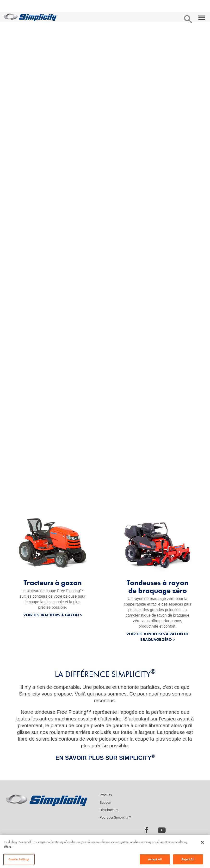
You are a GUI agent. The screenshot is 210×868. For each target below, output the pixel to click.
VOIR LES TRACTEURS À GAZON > (53, 615)
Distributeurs (109, 810)
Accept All (155, 859)
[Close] (202, 842)
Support (105, 803)
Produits (106, 795)
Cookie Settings (19, 859)
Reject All (188, 859)
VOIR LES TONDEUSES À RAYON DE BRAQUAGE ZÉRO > (157, 637)
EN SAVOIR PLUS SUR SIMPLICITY (105, 758)
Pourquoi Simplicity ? (115, 817)
